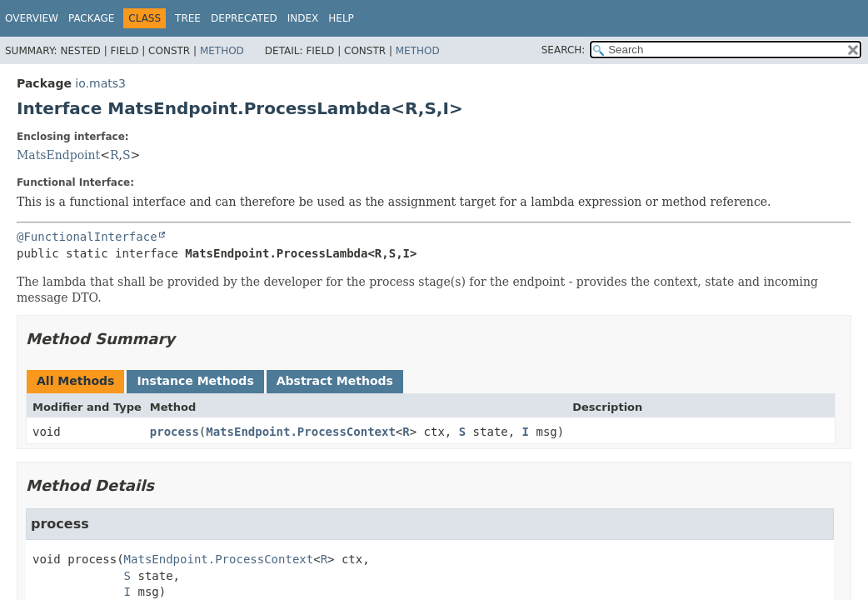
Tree (188, 18)
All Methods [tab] (75, 381)
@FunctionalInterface (87, 237)
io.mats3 (100, 83)
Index (303, 18)
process (175, 432)
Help (341, 18)
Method (222, 51)
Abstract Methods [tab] (335, 381)
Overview (32, 18)
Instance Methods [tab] (195, 381)
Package (91, 18)
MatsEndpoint (58, 155)
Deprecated (244, 18)
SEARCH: (564, 50)
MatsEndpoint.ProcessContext (301, 432)
